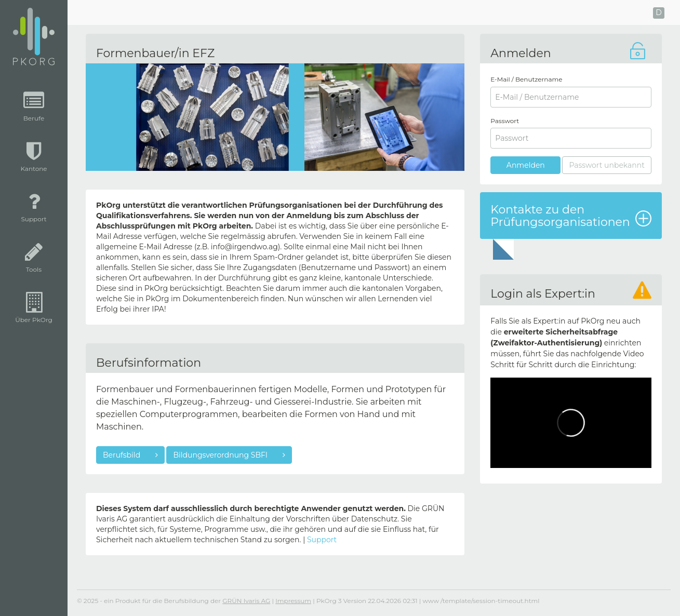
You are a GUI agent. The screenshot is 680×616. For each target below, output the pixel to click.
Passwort (505, 121)
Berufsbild (123, 455)
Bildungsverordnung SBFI (221, 455)
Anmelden (526, 165)
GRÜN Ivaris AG (246, 601)
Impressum (293, 601)
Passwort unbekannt (607, 165)
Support (322, 540)
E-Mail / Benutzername (526, 79)
